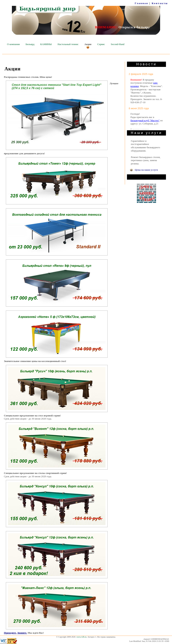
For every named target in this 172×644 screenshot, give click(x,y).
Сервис (101, 44)
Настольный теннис (68, 44)
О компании (13, 44)
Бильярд (30, 44)
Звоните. (22, 633)
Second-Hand (118, 44)
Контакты (160, 3)
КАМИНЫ (46, 44)
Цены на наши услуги (146, 170)
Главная (141, 3)
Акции (88, 44)
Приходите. (10, 633)
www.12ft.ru (82, 637)
